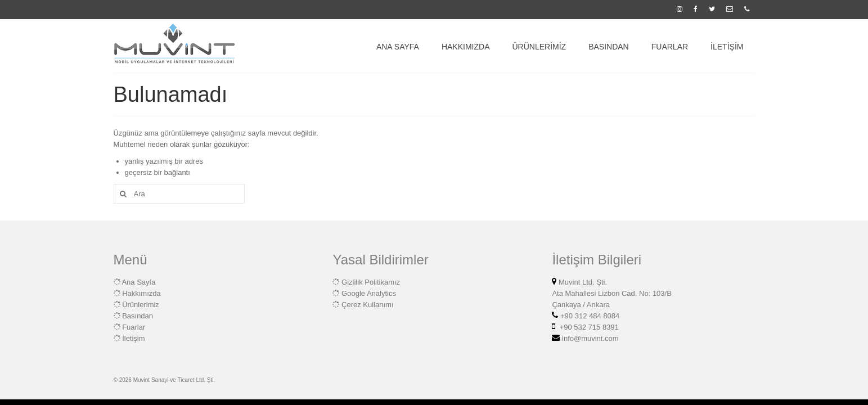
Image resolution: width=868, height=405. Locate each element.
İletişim (133, 338)
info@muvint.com (589, 338)
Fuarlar (134, 327)
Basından (138, 316)
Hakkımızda (141, 293)
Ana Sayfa (138, 282)
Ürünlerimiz (141, 305)
